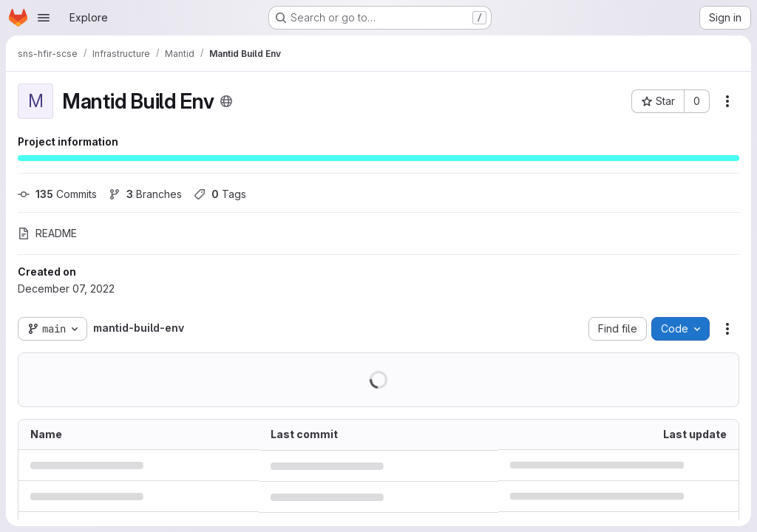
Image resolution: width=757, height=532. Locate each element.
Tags (220, 194)
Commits (57, 194)
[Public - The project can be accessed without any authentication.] (226, 101)
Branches (145, 194)
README (47, 233)
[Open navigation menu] (44, 18)
